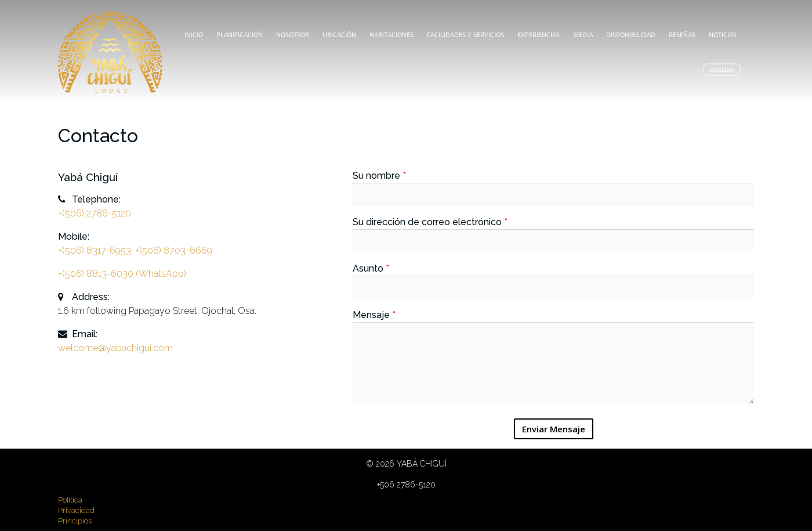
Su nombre (379, 176)
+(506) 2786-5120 (95, 213)
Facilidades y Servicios (465, 35)
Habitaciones (391, 35)
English (722, 70)
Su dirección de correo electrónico (430, 222)
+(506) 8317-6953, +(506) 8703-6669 (135, 250)
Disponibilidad (631, 35)
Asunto (371, 268)
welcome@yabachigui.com (115, 348)
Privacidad (76, 510)
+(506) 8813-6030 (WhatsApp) (122, 274)
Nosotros (293, 35)
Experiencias (539, 35)
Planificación (240, 35)
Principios (75, 521)
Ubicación (339, 35)
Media (583, 35)
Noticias (723, 35)
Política (70, 500)
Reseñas (682, 35)
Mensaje (374, 315)
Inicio (194, 35)
